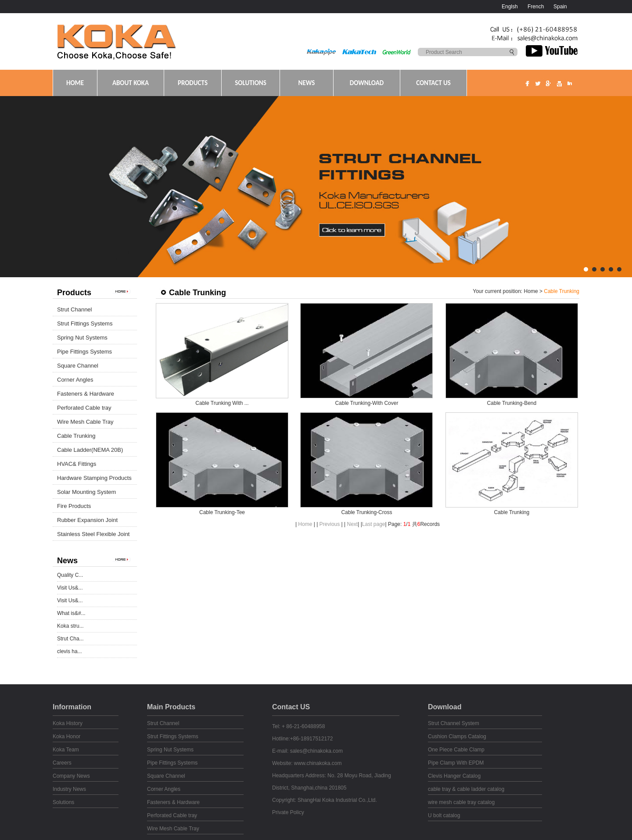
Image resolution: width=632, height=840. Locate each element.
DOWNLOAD (367, 83)
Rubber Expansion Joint (87, 520)
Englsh (510, 7)
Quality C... (70, 575)
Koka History (68, 723)
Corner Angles (75, 380)
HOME (75, 83)
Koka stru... (70, 626)
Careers (62, 763)
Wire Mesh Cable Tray (85, 422)
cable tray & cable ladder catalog (466, 789)
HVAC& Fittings (77, 464)
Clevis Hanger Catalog (454, 776)
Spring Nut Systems (82, 338)
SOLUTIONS (251, 83)
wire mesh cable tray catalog (461, 802)
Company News (71, 776)
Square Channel (78, 366)
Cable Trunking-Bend (512, 403)
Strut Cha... (70, 639)
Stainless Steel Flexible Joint (93, 534)
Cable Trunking (76, 436)
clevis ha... (70, 651)
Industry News (69, 789)
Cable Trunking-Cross (366, 512)
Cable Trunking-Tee (222, 512)
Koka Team (66, 750)
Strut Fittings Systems (85, 323)
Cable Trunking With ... (222, 403)
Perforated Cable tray (84, 408)
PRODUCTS (193, 83)
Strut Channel (75, 309)
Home (531, 291)
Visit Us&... (70, 588)
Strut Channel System (454, 723)
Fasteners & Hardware (86, 394)
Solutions (63, 802)
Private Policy (288, 812)
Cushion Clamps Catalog (457, 736)
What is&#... (71, 613)
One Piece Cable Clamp (456, 750)
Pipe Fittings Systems (84, 352)
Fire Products (74, 506)
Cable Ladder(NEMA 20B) (90, 450)
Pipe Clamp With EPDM (456, 763)
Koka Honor (66, 736)
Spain (560, 7)
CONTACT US (433, 83)
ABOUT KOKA (131, 83)
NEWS (307, 83)
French (536, 7)
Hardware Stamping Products (94, 478)
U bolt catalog (444, 815)
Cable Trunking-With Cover (366, 403)
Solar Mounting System (86, 492)
